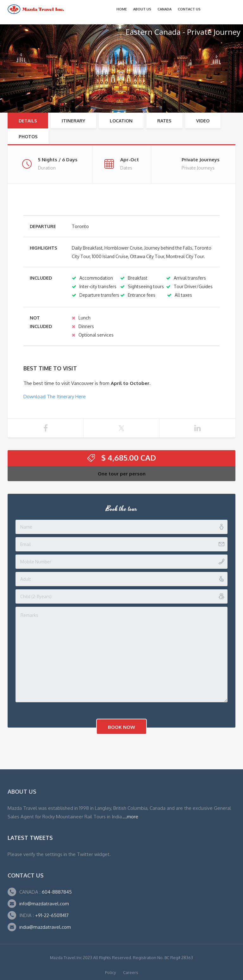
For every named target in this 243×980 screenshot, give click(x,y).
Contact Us (189, 9)
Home (122, 9)
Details (28, 121)
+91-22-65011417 (52, 915)
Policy (110, 972)
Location (121, 121)
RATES (164, 121)
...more (131, 817)
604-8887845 (56, 892)
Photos (28, 136)
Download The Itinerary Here (55, 397)
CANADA (165, 9)
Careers (131, 972)
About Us (142, 9)
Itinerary (73, 121)
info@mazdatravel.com (44, 904)
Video (203, 121)
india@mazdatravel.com (45, 927)
